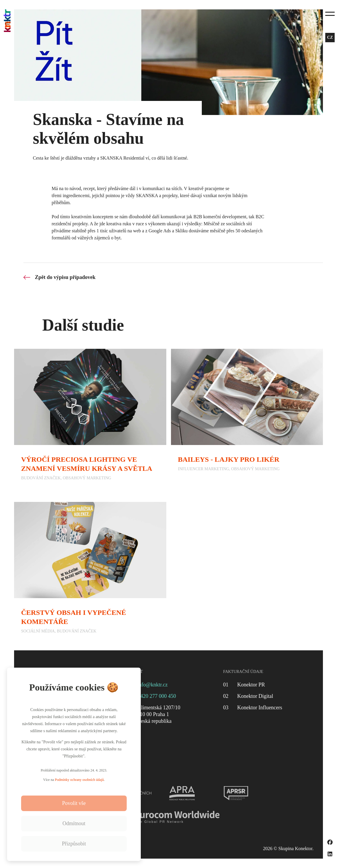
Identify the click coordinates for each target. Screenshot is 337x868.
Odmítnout (74, 823)
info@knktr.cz (152, 685)
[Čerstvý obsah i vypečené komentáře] (90, 571)
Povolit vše (74, 803)
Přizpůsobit (74, 844)
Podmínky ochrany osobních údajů (79, 780)
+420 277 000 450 (157, 696)
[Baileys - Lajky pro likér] (247, 418)
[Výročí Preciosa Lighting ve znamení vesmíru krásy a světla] (90, 418)
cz (330, 37)
